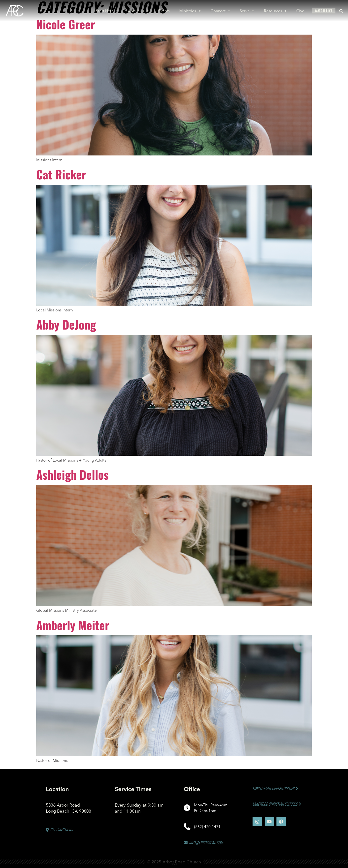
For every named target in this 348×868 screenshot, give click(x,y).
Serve (247, 9)
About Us (138, 9)
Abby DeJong (66, 324)
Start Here (107, 9)
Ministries (190, 9)
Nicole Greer (66, 24)
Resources (275, 9)
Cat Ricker (61, 174)
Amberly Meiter (73, 625)
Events (164, 9)
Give (300, 9)
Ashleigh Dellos (72, 474)
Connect (220, 9)
